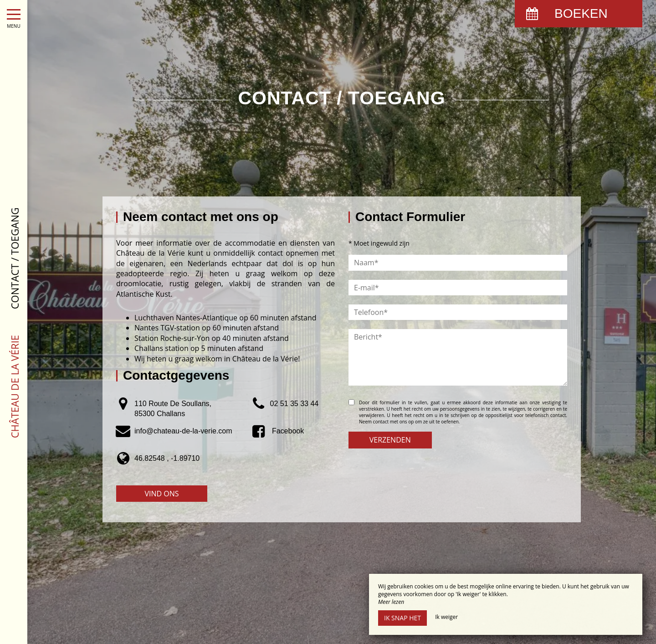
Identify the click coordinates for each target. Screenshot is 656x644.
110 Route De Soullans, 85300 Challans (173, 409)
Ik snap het (402, 618)
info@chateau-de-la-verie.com (183, 431)
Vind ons (161, 494)
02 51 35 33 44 (294, 404)
